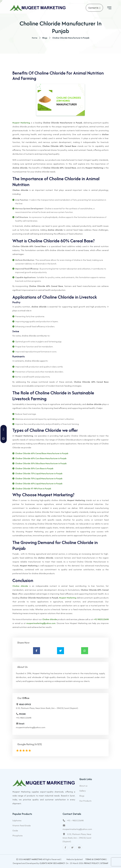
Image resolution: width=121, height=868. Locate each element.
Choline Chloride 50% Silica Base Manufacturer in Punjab (41, 464)
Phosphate (17, 836)
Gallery (83, 791)
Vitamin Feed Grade (22, 825)
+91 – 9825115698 (75, 820)
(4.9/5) (38, 744)
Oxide (15, 831)
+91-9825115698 (24, 718)
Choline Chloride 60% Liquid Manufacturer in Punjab (39, 484)
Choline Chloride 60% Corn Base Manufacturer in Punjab (41, 458)
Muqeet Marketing (21, 123)
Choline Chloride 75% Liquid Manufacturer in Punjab (39, 474)
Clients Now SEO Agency (52, 863)
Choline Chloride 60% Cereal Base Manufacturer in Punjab (42, 453)
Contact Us (94, 8)
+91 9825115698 (101, 619)
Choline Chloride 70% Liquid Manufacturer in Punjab (39, 479)
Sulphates (17, 820)
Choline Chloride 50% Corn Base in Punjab (34, 469)
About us (83, 786)
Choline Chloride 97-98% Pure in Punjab (33, 489)
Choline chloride (20, 586)
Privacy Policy (91, 863)
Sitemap (104, 863)
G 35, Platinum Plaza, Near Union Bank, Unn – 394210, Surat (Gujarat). (77, 838)
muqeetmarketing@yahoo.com (41, 623)
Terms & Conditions (96, 859)
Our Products (85, 801)
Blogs (82, 796)
